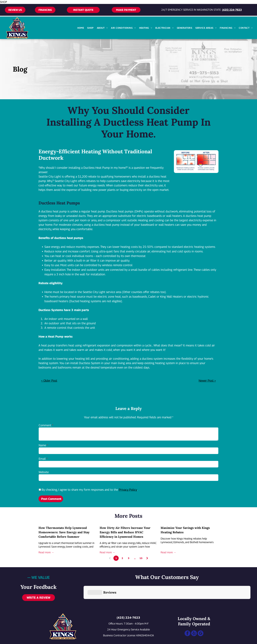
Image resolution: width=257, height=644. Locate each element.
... (135, 558)
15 (141, 558)
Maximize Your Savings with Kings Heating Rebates (185, 530)
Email (42, 459)
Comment (45, 425)
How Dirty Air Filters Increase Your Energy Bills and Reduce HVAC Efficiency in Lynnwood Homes (125, 532)
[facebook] (187, 618)
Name (42, 445)
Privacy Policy (128, 490)
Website (44, 472)
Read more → (46, 552)
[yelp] (194, 618)
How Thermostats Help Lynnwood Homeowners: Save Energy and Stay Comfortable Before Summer (64, 532)
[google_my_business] (201, 618)
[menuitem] (81, 28)
